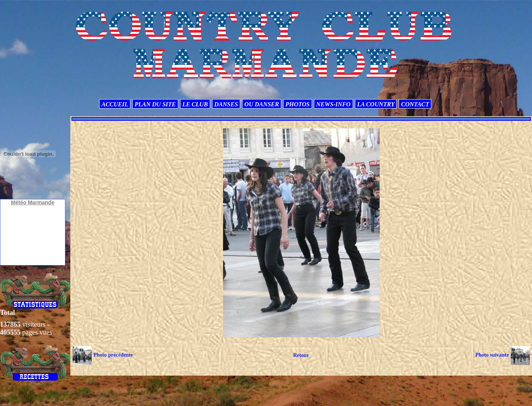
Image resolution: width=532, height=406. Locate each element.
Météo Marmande (33, 202)
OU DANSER (262, 104)
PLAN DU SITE (155, 104)
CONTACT (415, 104)
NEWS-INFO (333, 104)
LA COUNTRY (376, 104)
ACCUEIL (115, 104)
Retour (301, 355)
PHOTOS (298, 104)
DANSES (226, 104)
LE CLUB (195, 104)
